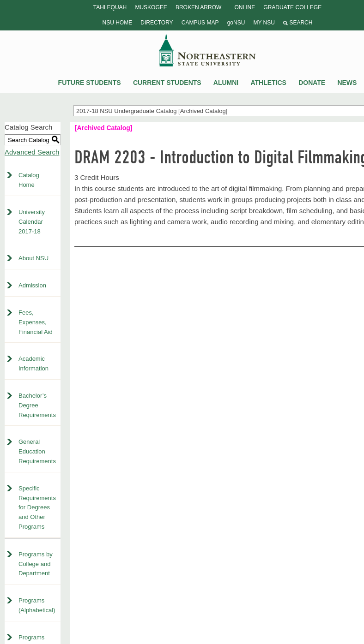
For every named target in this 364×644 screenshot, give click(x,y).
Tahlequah (110, 7)
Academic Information (33, 364)
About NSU (33, 258)
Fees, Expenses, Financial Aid (36, 322)
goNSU (236, 23)
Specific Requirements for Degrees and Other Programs (37, 507)
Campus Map (200, 23)
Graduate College (292, 7)
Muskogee (151, 7)
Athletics (268, 83)
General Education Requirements (37, 451)
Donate (312, 83)
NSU (207, 50)
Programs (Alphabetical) (37, 605)
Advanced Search (32, 152)
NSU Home (118, 23)
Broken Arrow (198, 7)
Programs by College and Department (36, 564)
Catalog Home (29, 180)
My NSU (264, 23)
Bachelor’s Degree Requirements (37, 405)
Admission (32, 285)
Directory (157, 23)
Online (245, 7)
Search (298, 23)
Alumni (226, 83)
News (347, 83)
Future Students (90, 83)
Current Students (167, 83)
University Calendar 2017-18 (32, 222)
